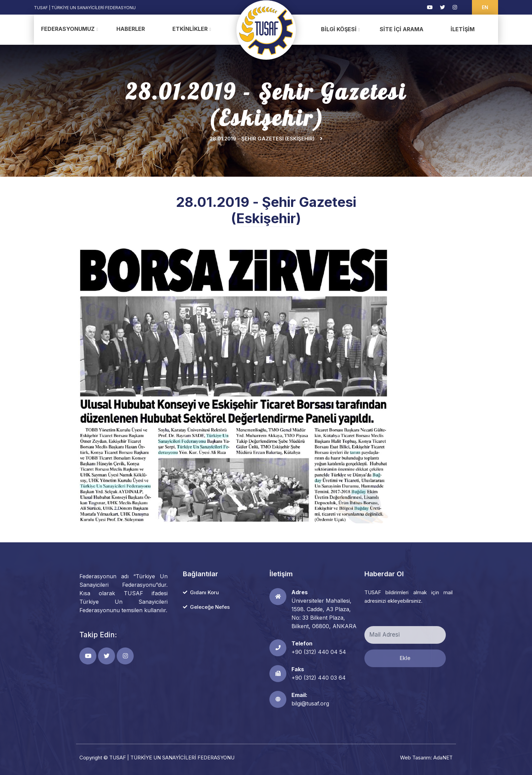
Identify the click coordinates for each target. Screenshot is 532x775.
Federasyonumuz (68, 29)
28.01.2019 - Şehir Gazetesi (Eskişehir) (262, 139)
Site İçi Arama (402, 29)
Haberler (131, 29)
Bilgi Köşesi (339, 29)
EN (485, 7)
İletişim (463, 29)
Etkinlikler (190, 29)
